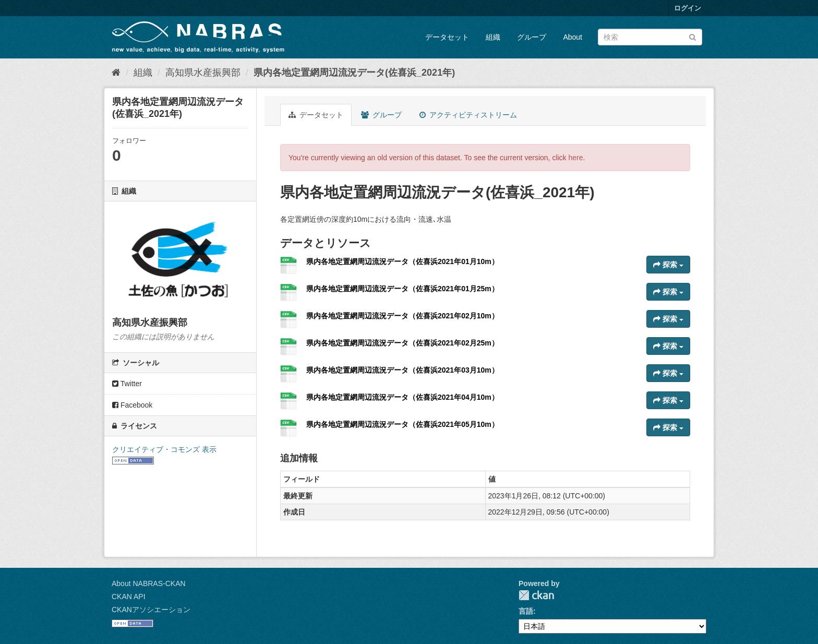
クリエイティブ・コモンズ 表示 (164, 449)
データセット (447, 37)
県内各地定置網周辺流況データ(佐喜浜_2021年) (354, 73)
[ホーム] (116, 73)
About (573, 37)
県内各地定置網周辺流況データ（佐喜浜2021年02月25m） (402, 343)
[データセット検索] (650, 37)
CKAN (536, 595)
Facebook (132, 405)
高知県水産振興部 (203, 73)
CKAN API (129, 597)
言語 (526, 611)
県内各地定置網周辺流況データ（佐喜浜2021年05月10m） (402, 424)
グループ (532, 37)
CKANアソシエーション (151, 610)
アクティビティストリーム (468, 115)
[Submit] (693, 36)
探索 (668, 265)
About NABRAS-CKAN (149, 583)
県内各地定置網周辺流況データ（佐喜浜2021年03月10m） (402, 370)
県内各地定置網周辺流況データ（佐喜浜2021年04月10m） (402, 397)
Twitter (127, 384)
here (576, 158)
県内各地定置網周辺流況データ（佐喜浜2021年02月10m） (402, 316)
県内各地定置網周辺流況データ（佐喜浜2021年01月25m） (402, 289)
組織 (493, 37)
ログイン (688, 8)
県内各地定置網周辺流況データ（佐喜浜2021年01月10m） (402, 261)
